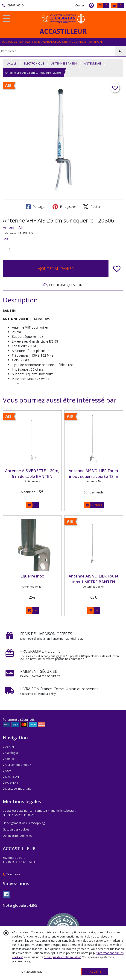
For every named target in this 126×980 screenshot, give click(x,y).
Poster (92, 207)
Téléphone (12, 874)
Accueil (12, 63)
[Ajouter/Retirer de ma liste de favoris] (117, 269)
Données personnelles (18, 836)
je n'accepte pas (32, 972)
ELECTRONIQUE (34, 63)
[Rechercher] (120, 51)
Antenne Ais (13, 228)
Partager (36, 207)
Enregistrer (64, 207)
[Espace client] (91, 6)
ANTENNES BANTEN (64, 63)
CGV (7, 771)
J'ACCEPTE (95, 972)
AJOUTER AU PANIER (56, 269)
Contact (80, 5)
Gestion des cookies (16, 829)
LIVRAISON (11, 777)
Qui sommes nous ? (17, 765)
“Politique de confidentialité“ (62, 957)
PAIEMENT (10, 783)
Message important (17, 789)
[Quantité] (11, 250)
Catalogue (11, 753)
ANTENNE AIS (93, 63)
